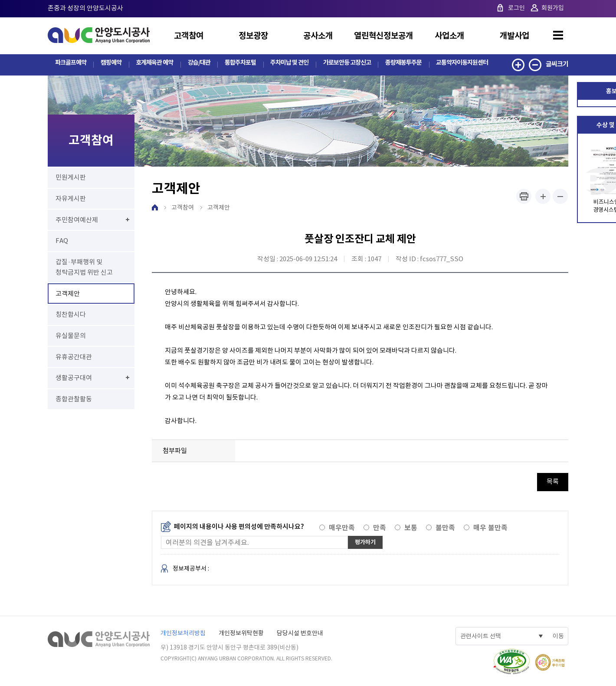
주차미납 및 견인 (287, 64)
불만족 (445, 528)
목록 (553, 482)
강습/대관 (197, 64)
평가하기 (367, 543)
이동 (558, 637)
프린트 (524, 197)
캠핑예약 (110, 64)
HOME (155, 208)
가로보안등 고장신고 (345, 64)
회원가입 (553, 8)
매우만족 (342, 528)
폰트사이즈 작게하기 (560, 197)
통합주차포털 (238, 64)
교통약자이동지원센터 (462, 64)
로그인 (516, 8)
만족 (380, 528)
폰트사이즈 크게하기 (543, 197)
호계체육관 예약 (153, 64)
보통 (411, 528)
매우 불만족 (490, 528)
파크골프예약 (70, 64)
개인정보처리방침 (183, 633)
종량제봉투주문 (402, 64)
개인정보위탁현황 (241, 633)
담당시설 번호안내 (300, 633)
